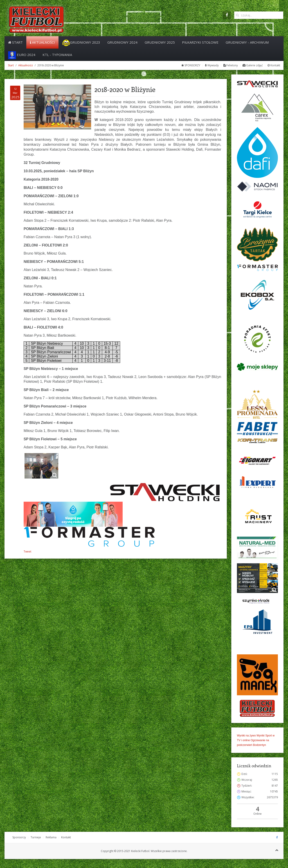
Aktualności (42, 42)
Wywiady (212, 65)
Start (15, 42)
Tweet (27, 551)
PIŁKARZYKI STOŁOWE (200, 42)
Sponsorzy (19, 837)
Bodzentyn (260, 745)
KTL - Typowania (57, 55)
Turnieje (36, 837)
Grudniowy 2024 (122, 42)
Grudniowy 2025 (160, 42)
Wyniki (261, 736)
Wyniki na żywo (246, 736)
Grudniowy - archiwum (247, 42)
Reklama (51, 837)
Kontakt (274, 65)
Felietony (231, 65)
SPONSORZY (191, 65)
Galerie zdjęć (253, 65)
